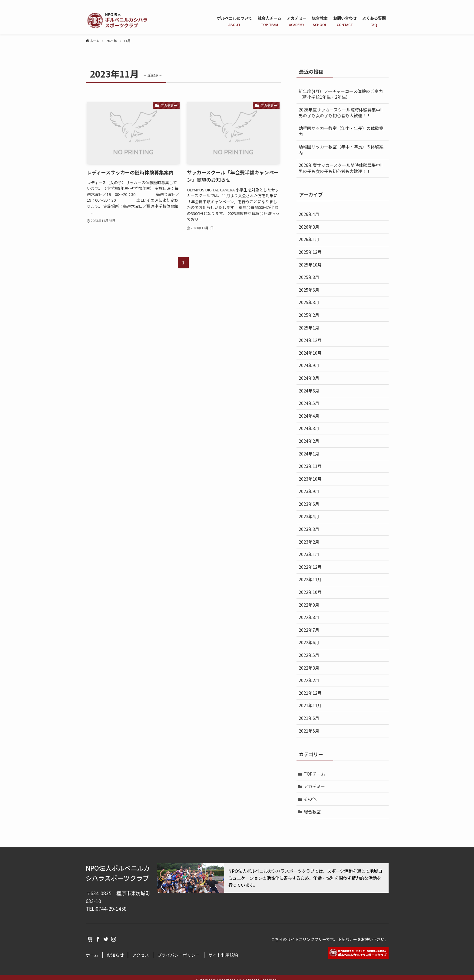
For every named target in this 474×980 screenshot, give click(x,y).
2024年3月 (309, 428)
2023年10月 (310, 479)
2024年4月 (309, 416)
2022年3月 (309, 668)
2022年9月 (309, 605)
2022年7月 (309, 630)
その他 (310, 799)
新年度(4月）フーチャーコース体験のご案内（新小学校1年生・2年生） (341, 94)
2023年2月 (309, 542)
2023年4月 (309, 516)
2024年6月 (309, 391)
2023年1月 (309, 554)
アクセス (141, 955)
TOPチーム (315, 774)
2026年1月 (309, 239)
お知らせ (115, 955)
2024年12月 (310, 340)
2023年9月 (309, 491)
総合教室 (312, 812)
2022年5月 (309, 655)
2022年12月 (310, 567)
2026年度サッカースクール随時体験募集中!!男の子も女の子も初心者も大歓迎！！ (341, 113)
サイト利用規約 (223, 955)
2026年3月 (309, 227)
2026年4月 (309, 214)
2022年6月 (309, 642)
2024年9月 (309, 365)
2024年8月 (309, 378)
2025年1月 (309, 328)
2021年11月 (310, 705)
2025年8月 (309, 277)
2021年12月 (310, 693)
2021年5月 (309, 731)
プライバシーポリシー (179, 955)
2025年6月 (309, 290)
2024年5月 (309, 403)
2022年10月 (310, 592)
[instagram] (385, 3)
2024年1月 (309, 454)
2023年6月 (309, 504)
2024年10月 (310, 353)
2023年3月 (309, 529)
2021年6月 (309, 718)
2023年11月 (310, 466)
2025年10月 (310, 265)
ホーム (92, 955)
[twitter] (377, 3)
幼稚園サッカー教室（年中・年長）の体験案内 (341, 131)
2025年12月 (310, 252)
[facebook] (369, 3)
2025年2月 (309, 315)
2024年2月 (309, 441)
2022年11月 (310, 579)
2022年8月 (309, 617)
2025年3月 (309, 302)
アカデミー (314, 786)
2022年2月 (309, 680)
